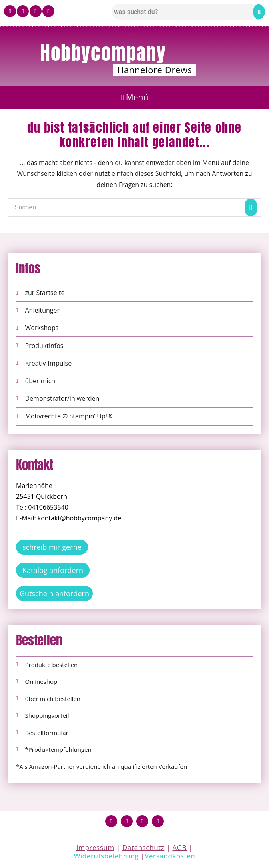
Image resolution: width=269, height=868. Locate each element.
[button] (134, 98)
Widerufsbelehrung (107, 856)
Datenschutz (143, 847)
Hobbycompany (103, 53)
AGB (179, 847)
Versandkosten (170, 856)
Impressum (95, 847)
